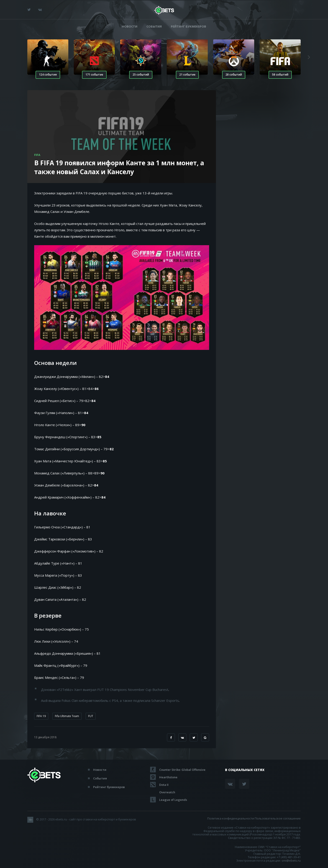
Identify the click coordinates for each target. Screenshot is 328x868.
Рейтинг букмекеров (188, 27)
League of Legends (173, 800)
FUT (91, 716)
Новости (130, 27)
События (154, 27)
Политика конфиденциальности (231, 818)
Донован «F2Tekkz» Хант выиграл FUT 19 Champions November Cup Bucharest (105, 690)
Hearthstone (168, 777)
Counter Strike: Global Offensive (182, 770)
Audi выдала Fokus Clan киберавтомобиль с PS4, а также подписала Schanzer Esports (110, 700)
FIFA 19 (41, 716)
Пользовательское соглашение (278, 818)
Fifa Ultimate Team (67, 716)
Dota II (164, 785)
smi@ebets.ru (291, 860)
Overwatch (167, 792)
